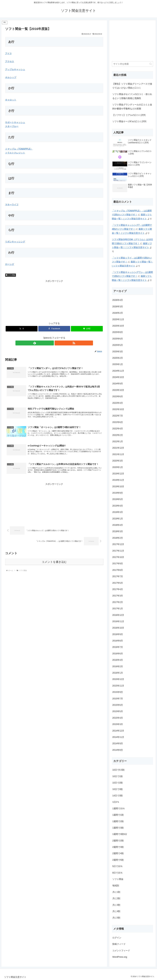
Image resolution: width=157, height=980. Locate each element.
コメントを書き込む (54, 567)
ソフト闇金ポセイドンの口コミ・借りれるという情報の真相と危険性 (132, 96)
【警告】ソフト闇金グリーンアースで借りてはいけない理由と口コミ (132, 86)
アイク (8, 53)
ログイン (117, 938)
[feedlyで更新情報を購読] (51, 343)
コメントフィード (121, 951)
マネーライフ (12, 205)
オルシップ (11, 77)
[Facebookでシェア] (54, 329)
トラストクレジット (15, 153)
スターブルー (12, 126)
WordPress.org (120, 957)
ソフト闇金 (11, 275)
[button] (151, 64)
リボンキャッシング (15, 242)
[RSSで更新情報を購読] (57, 343)
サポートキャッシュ (15, 122)
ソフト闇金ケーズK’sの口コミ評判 (129, 121)
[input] (132, 64)
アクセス (10, 61)
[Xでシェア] (22, 329)
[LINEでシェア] (87, 329)
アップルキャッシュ (15, 69)
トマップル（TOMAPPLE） (19, 149)
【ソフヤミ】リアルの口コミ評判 (129, 115)
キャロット (11, 100)
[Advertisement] (54, 300)
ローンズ (10, 264)
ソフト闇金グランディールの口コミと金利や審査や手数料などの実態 (132, 107)
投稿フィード (119, 944)
